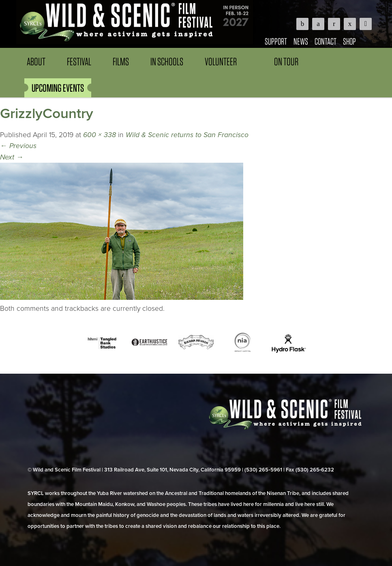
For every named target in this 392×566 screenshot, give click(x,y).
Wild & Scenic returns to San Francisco (187, 135)
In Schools (167, 61)
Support (276, 41)
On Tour (286, 61)
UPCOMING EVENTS (58, 88)
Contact (326, 41)
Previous (18, 146)
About (36, 61)
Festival (79, 61)
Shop (349, 41)
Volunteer (221, 61)
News (301, 41)
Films (121, 61)
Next (12, 157)
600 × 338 (100, 135)
